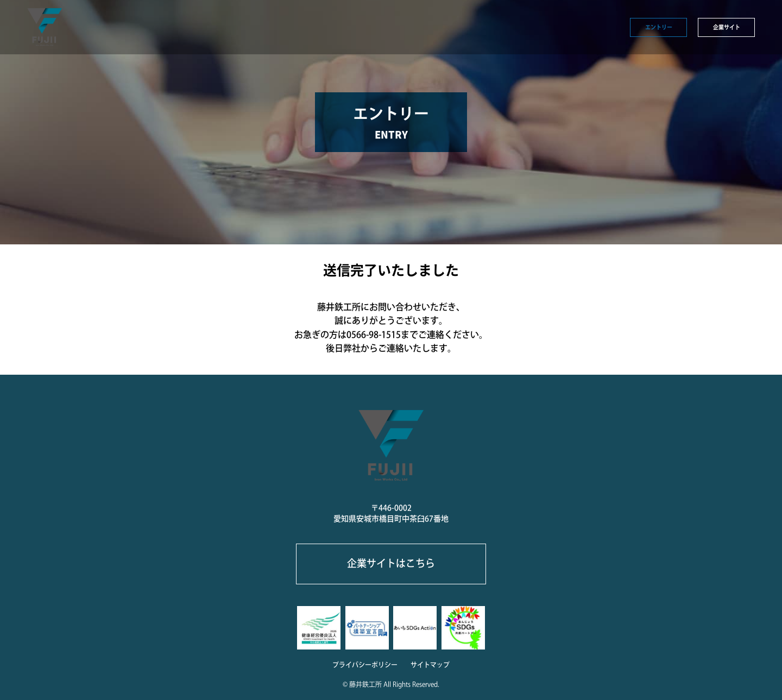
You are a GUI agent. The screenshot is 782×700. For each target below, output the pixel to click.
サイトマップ (430, 665)
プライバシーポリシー (365, 665)
